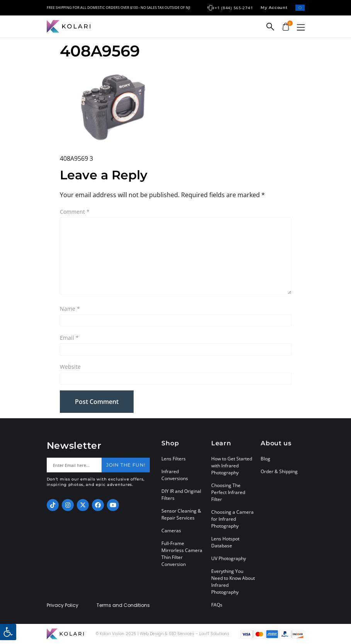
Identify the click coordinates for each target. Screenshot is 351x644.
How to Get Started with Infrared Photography (232, 466)
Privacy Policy (63, 605)
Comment (75, 212)
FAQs (217, 605)
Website (70, 367)
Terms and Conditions (123, 605)
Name (70, 309)
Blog (265, 459)
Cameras (171, 531)
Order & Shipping (279, 471)
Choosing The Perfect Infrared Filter (228, 492)
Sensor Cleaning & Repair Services (181, 514)
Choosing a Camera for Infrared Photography (232, 519)
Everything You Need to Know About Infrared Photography (233, 582)
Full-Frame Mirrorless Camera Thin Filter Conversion (182, 554)
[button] (301, 27)
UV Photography (229, 558)
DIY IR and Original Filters (181, 495)
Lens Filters (174, 459)
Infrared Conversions (175, 475)
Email (69, 338)
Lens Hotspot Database (225, 542)
